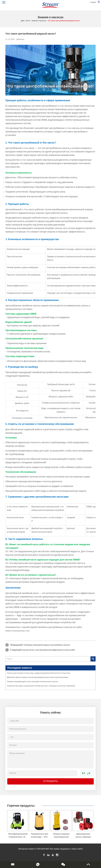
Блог (28, 21)
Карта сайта (77, 849)
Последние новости (20, 668)
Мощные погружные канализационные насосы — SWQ (61, 837)
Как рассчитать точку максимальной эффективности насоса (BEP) (49, 650)
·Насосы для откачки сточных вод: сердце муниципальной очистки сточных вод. (38, 673)
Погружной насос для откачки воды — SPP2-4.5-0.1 (39, 837)
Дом (23, 21)
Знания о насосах (39, 21)
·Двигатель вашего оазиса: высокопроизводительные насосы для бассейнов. (37, 677)
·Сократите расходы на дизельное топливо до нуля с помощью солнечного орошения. (41, 686)
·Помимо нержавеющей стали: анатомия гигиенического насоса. (32, 682)
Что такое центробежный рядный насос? (64, 21)
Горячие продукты (21, 806)
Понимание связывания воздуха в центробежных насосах (47, 645)
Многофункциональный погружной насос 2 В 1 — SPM (18, 837)
